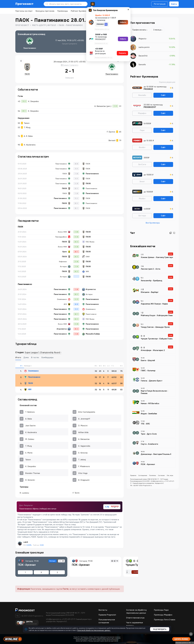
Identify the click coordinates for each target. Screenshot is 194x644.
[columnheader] (20, 365)
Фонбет (142, 147)
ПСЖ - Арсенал (27, 565)
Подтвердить (160, 629)
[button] (106, 24)
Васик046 (143, 56)
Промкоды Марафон (163, 615)
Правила (133, 475)
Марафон (142, 113)
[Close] (191, 634)
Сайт (163, 95)
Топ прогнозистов (142, 23)
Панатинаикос (112, 74)
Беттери (142, 216)
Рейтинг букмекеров (80, 11)
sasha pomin (144, 47)
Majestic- (143, 39)
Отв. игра (170, 475)
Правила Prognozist (107, 615)
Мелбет (142, 198)
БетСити (142, 164)
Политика (153, 475)
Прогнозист (24, 4)
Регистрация (160, 4)
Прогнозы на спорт (24, 11)
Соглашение (143, 475)
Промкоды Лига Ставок (165, 620)
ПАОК (27, 74)
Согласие (161, 475)
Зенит (142, 181)
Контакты (103, 610)
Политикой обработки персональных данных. (94, 630)
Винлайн (142, 95)
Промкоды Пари (161, 610)
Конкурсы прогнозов (45, 11)
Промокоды (63, 11)
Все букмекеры (153, 223)
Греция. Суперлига (70, 65)
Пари (142, 130)
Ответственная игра (135, 618)
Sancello (142, 64)
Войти (174, 4)
